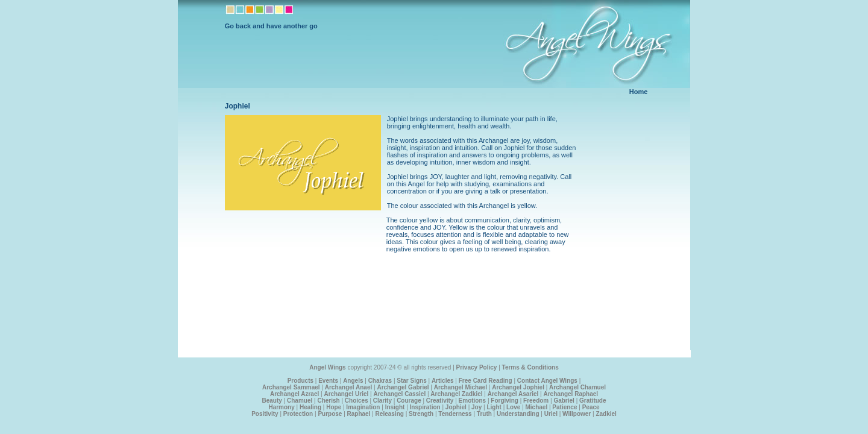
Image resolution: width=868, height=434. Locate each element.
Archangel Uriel (346, 394)
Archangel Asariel (513, 394)
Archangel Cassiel (399, 394)
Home (639, 92)
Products (300, 381)
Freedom (536, 401)
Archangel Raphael (571, 394)
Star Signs (411, 381)
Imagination (363, 407)
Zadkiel (606, 414)
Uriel (551, 414)
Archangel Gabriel (403, 387)
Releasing (390, 414)
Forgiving (505, 401)
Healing (310, 407)
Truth (484, 414)
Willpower (577, 414)
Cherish (328, 401)
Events (328, 381)
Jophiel (456, 407)
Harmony (281, 407)
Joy (476, 407)
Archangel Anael (349, 387)
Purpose (330, 414)
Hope (334, 407)
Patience (565, 407)
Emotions (473, 401)
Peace (591, 407)
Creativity (440, 401)
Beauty (272, 401)
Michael (537, 407)
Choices (357, 401)
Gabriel (564, 401)
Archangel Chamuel (577, 387)
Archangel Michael (461, 387)
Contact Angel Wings (547, 381)
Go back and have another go (271, 26)
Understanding (518, 414)
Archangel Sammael (291, 387)
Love (513, 407)
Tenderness (455, 414)
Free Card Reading (486, 381)
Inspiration (425, 407)
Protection (298, 414)
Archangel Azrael (294, 394)
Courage (409, 401)
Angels (353, 381)
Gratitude (593, 401)
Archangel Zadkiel (456, 394)
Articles (443, 381)
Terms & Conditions (530, 367)
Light (494, 407)
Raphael (359, 414)
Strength (421, 414)
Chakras (380, 381)
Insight (395, 407)
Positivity (265, 414)
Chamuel (300, 401)
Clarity (382, 401)
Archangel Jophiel (518, 387)
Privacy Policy (477, 367)
